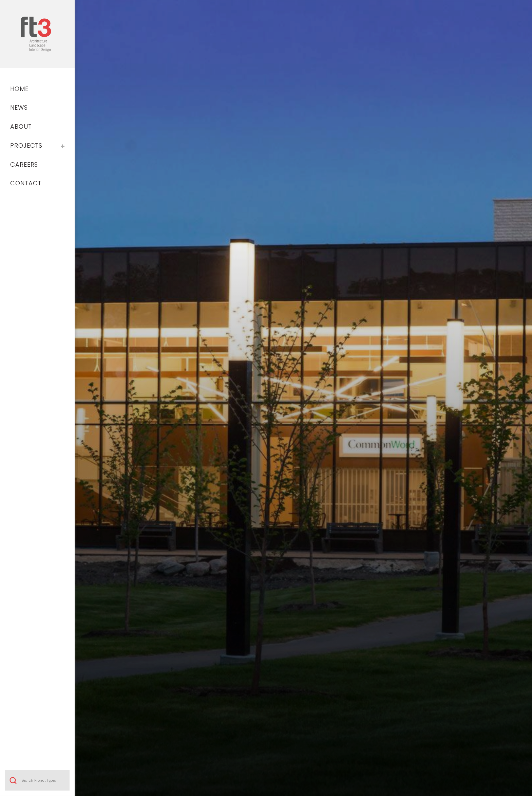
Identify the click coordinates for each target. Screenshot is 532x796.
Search (13, 530)
